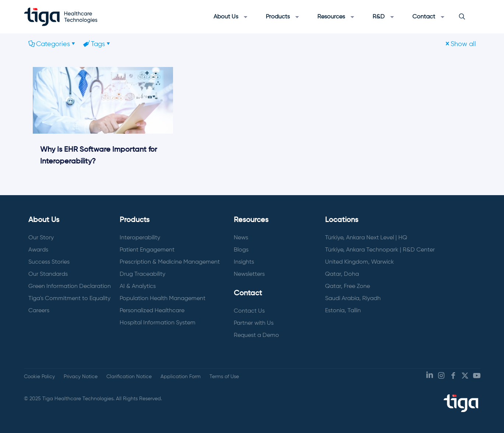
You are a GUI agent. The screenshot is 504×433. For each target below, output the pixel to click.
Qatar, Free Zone (348, 286)
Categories (52, 44)
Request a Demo (256, 335)
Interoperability (140, 238)
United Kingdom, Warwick (360, 262)
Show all (460, 44)
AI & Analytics (138, 286)
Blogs (241, 250)
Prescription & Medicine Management (170, 262)
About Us (44, 220)
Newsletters (249, 274)
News (241, 238)
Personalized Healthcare (152, 311)
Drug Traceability (142, 274)
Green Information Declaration (70, 286)
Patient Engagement (147, 250)
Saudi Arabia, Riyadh (353, 299)
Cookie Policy (39, 377)
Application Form (181, 377)
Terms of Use (224, 377)
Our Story (41, 238)
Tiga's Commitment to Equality (69, 299)
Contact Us (249, 311)
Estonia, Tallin (343, 311)
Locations (342, 220)
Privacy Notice (81, 377)
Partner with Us (254, 323)
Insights (244, 262)
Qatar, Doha (342, 274)
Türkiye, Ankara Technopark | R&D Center (380, 250)
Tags (97, 44)
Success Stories (49, 262)
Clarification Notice (129, 377)
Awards (38, 250)
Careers (39, 311)
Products (135, 220)
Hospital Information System (158, 323)
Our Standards (48, 274)
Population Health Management (163, 299)
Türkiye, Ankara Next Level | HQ (366, 238)
